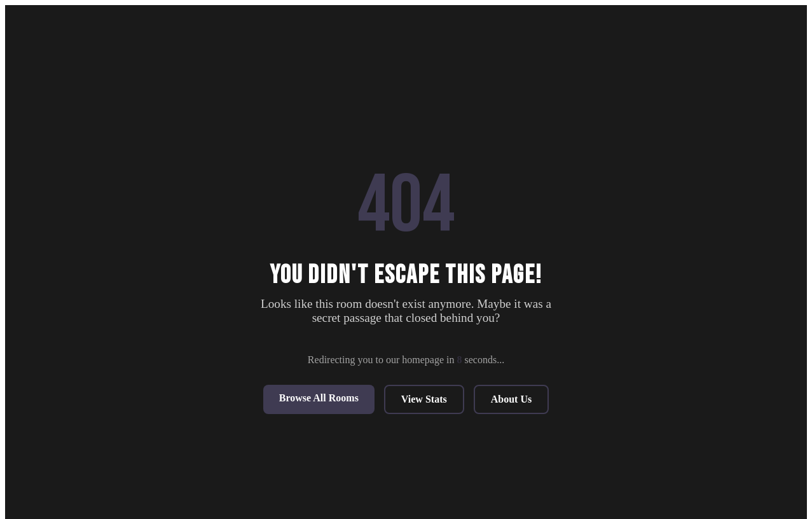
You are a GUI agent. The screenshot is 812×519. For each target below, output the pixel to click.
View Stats (424, 399)
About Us (511, 399)
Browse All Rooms (319, 398)
